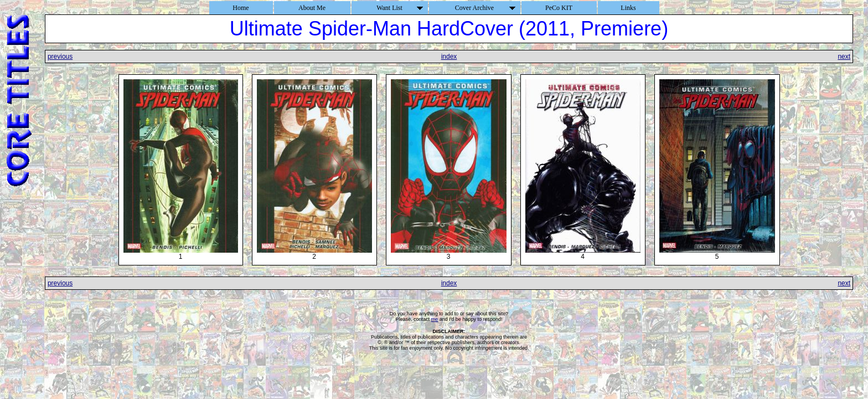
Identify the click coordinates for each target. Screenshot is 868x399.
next (844, 57)
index (449, 57)
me (435, 319)
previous (60, 57)
